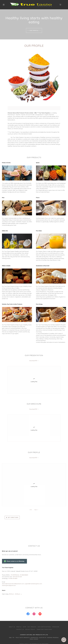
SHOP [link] (25, 607)
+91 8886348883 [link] (24, 555)
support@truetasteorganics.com (52, 628)
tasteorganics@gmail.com (34, 630)
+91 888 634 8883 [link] (13, 558)
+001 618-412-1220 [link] (17, 557)
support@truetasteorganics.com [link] (33, 564)
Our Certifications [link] (44, 607)
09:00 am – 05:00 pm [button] (15, 574)
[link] (32, 5)
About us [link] (12, 607)
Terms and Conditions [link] (44, 609)
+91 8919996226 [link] (15, 555)
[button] (4, 5)
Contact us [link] (20, 609)
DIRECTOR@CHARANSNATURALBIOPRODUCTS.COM (24, 628)
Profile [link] (19, 607)
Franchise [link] (56, 607)
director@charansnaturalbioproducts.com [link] (13, 564)
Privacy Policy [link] (30, 609)
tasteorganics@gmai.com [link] (9, 565)
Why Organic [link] (32, 607)
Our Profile (34, 30)
